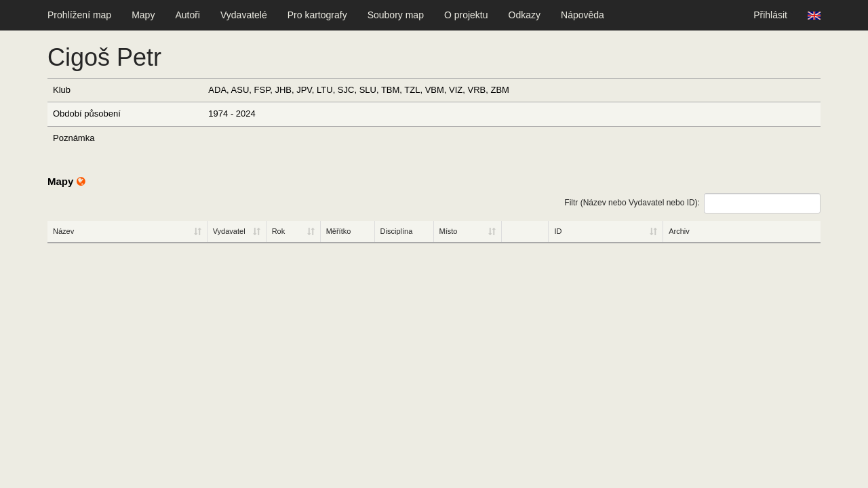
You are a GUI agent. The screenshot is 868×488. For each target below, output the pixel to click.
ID (558, 231)
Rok (279, 231)
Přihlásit (770, 15)
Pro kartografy (317, 15)
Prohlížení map (79, 15)
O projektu (466, 15)
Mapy (143, 15)
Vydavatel (229, 231)
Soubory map (396, 15)
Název (63, 231)
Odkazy (525, 15)
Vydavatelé (244, 15)
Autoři (188, 15)
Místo (449, 231)
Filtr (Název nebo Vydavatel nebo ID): (692, 203)
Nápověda (583, 15)
